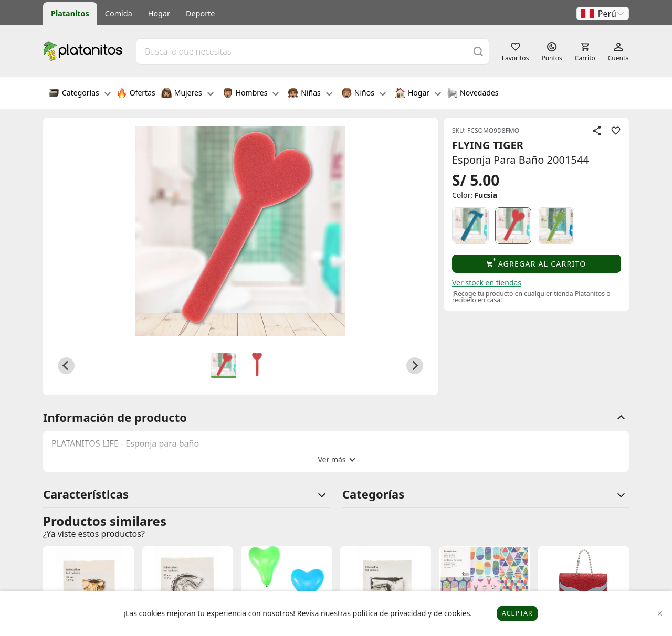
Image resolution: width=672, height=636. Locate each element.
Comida (119, 13)
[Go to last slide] (66, 366)
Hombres (251, 94)
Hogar (159, 13)
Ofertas (136, 94)
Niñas (310, 94)
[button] (603, 14)
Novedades (473, 94)
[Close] (660, 614)
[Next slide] (415, 366)
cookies (457, 613)
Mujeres (187, 94)
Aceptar (517, 613)
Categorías (80, 94)
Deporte (200, 13)
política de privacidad (390, 613)
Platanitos (70, 13)
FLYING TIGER (488, 145)
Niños (364, 94)
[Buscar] (478, 51)
